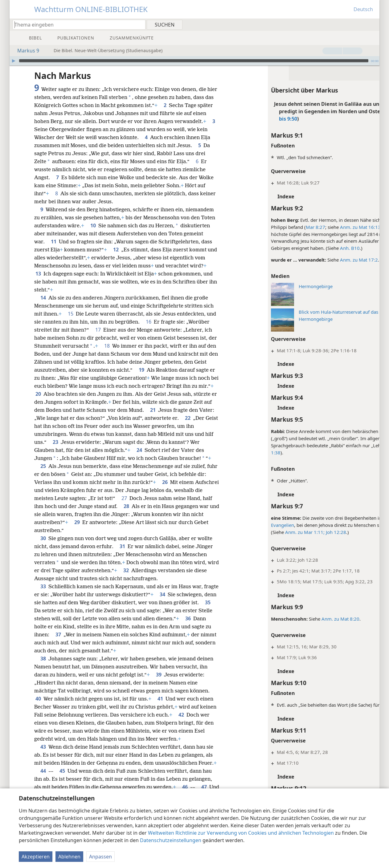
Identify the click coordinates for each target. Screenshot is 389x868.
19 (155, 370)
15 (71, 314)
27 (154, 506)
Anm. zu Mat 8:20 (313, 619)
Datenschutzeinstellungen (171, 840)
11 (54, 242)
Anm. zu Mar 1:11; (278, 532)
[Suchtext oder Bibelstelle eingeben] (76, 25)
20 (74, 394)
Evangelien (255, 525)
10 (93, 225)
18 (117, 346)
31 (122, 554)
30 (43, 546)
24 (195, 450)
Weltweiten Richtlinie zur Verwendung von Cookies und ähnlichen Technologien (241, 833)
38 (43, 667)
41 (160, 707)
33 (43, 594)
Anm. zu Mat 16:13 (333, 227)
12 (116, 250)
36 (66, 634)
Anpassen (100, 857)
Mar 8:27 (288, 227)
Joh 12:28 (308, 532)
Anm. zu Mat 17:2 (332, 260)
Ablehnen (69, 857)
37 (112, 643)
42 (199, 723)
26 (175, 490)
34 (178, 602)
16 (149, 322)
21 (207, 410)
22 (77, 426)
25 (43, 474)
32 (138, 578)
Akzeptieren (36, 857)
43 (43, 755)
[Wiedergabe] (14, 61)
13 (38, 274)
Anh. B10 (323, 248)
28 (153, 514)
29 (130, 530)
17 (98, 330)
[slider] (194, 61)
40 (38, 707)
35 (68, 618)
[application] (194, 61)
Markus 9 (25, 51)
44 (61, 779)
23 (122, 442)
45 (80, 779)
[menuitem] (373, 24)
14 (43, 298)
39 (159, 683)
